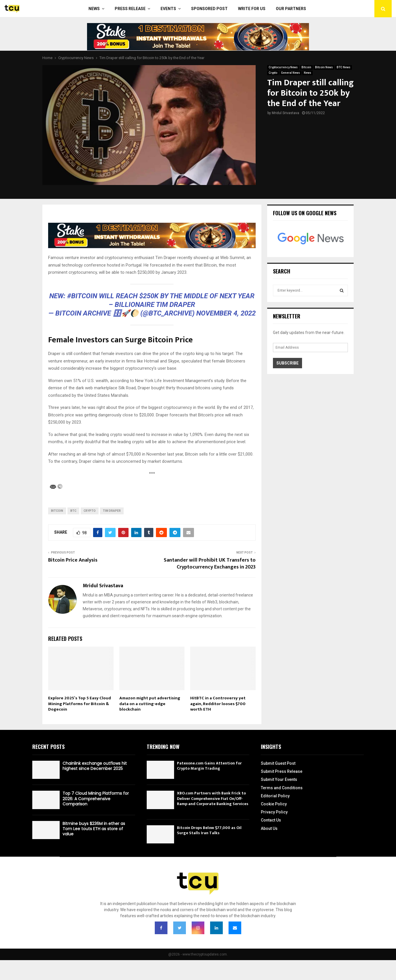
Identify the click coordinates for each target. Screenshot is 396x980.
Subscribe (287, 363)
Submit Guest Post (278, 763)
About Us (269, 828)
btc (73, 511)
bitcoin (57, 511)
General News (291, 73)
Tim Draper (112, 511)
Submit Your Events (279, 779)
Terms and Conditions (282, 788)
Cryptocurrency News (283, 67)
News (94, 9)
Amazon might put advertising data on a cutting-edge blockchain (150, 704)
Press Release (130, 9)
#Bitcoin (82, 296)
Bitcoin (306, 67)
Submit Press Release (282, 771)
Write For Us (252, 9)
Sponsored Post (209, 9)
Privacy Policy (274, 812)
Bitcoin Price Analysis (73, 560)
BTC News (344, 67)
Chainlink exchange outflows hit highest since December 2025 (95, 766)
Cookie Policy (274, 804)
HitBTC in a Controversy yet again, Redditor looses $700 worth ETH (218, 704)
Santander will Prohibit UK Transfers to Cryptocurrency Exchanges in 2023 (210, 564)
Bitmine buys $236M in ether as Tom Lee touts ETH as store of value (94, 829)
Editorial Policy (275, 796)
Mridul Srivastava (285, 113)
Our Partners (291, 9)
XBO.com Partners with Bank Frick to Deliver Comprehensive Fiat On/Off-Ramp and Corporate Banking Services (213, 798)
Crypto (273, 73)
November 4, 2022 (226, 313)
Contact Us (271, 820)
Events (168, 9)
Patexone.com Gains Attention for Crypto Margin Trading (209, 766)
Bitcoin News (324, 67)
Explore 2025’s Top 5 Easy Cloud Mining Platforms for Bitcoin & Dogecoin (80, 704)
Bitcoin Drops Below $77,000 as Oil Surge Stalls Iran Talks (209, 830)
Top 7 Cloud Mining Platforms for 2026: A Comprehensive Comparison (96, 798)
